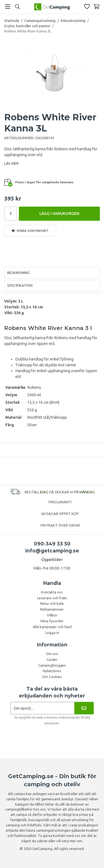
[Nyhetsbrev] (84, 708)
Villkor (52, 615)
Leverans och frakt (52, 598)
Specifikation (20, 285)
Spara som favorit (30, 231)
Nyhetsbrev (52, 671)
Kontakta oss (52, 592)
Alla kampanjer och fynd (52, 627)
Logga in (52, 633)
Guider (52, 659)
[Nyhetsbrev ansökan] (43, 708)
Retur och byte (52, 603)
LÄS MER (11, 163)
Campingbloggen (52, 665)
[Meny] (8, 7)
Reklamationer (52, 609)
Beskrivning (18, 273)
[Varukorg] (96, 7)
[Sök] (17, 7)
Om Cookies (52, 677)
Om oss (52, 654)
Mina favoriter (52, 621)
